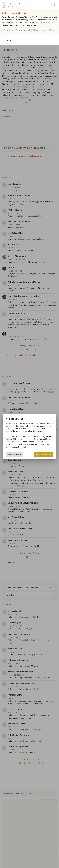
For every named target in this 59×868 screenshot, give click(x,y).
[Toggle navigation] (54, 5)
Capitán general (23, 30)
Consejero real (39, 30)
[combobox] (29, 40)
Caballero (8, 30)
